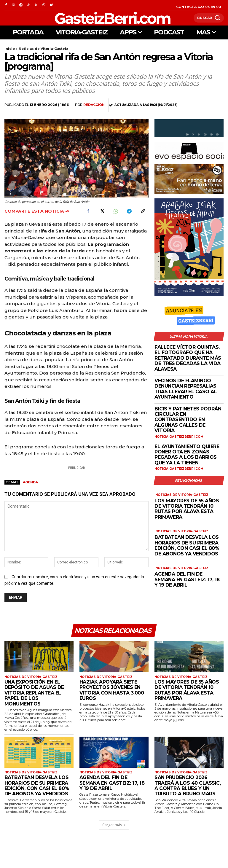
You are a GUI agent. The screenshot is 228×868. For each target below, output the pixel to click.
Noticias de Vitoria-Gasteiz (43, 49)
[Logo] (99, 18)
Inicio (10, 49)
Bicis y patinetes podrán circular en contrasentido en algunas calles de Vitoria (188, 419)
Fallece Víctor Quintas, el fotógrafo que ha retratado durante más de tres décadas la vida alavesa (188, 358)
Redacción (94, 105)
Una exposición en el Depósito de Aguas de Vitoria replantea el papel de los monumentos (34, 693)
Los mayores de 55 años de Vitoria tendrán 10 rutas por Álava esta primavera (187, 508)
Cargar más (114, 825)
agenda (30, 482)
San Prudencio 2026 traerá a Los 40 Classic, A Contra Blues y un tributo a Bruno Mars (188, 786)
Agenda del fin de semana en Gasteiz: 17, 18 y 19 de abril (187, 579)
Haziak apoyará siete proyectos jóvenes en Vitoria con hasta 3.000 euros (112, 690)
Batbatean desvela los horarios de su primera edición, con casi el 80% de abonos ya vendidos (187, 545)
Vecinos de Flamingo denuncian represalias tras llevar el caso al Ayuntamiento (186, 389)
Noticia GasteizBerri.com (179, 437)
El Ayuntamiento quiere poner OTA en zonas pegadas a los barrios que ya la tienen (187, 454)
